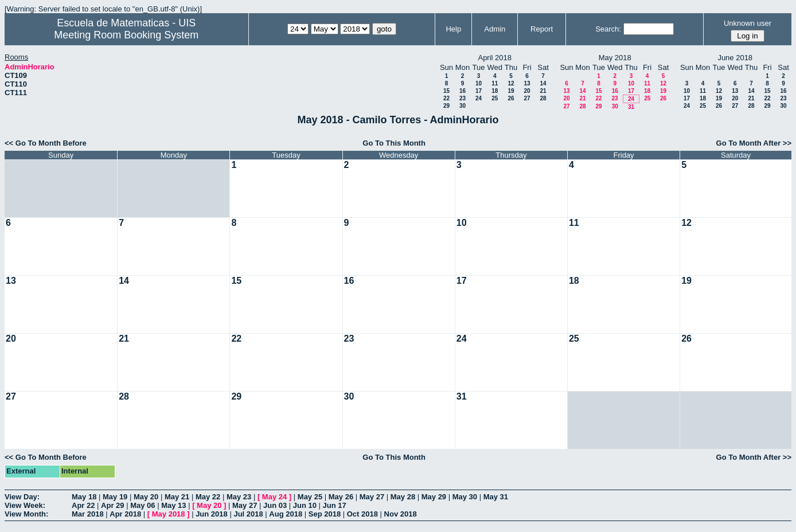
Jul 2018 (248, 514)
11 (495, 83)
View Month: (26, 514)
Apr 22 (83, 505)
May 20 (146, 497)
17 (479, 91)
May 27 (372, 497)
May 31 (496, 497)
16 (463, 91)
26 (511, 98)
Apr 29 (112, 505)
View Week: (25, 505)
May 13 (173, 505)
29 (446, 106)
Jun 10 (305, 505)
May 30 (465, 497)
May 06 (143, 505)
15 (446, 91)
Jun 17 (335, 505)
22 (446, 98)
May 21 (177, 497)
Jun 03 (275, 505)
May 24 (274, 497)
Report (542, 29)
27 (527, 98)
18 (495, 91)
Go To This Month (394, 143)
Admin (495, 29)
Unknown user (748, 23)
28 (543, 98)
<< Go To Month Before (46, 143)
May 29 (434, 497)
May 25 (310, 497)
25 (495, 98)
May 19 (115, 497)
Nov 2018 (401, 514)
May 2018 (169, 514)
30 (463, 106)
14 (543, 83)
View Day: (22, 497)
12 (511, 83)
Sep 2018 (325, 514)
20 (527, 91)
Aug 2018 (286, 514)
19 (511, 91)
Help (453, 29)
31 (631, 107)
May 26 (341, 497)
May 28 (403, 497)
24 (479, 98)
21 (543, 91)
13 (527, 83)
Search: (608, 29)
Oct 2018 (362, 514)
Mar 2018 (88, 514)
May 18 (84, 497)
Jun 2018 (212, 514)
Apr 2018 (125, 514)
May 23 (239, 497)
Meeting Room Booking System (126, 35)
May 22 (208, 497)
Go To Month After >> (754, 143)
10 (479, 83)
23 (463, 98)
